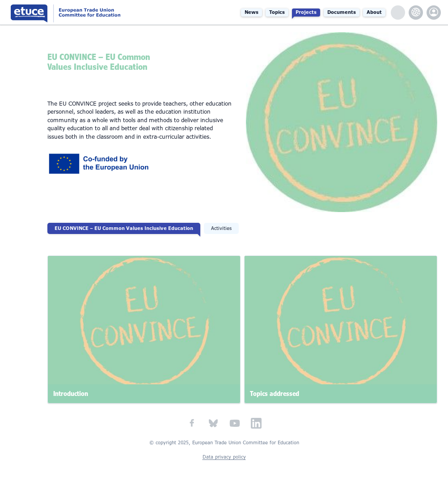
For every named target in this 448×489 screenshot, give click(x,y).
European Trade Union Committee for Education (85, 12)
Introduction (71, 393)
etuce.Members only (434, 13)
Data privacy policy (224, 457)
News (251, 12)
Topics (277, 12)
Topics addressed (275, 393)
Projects (306, 12)
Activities (221, 228)
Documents (342, 12)
